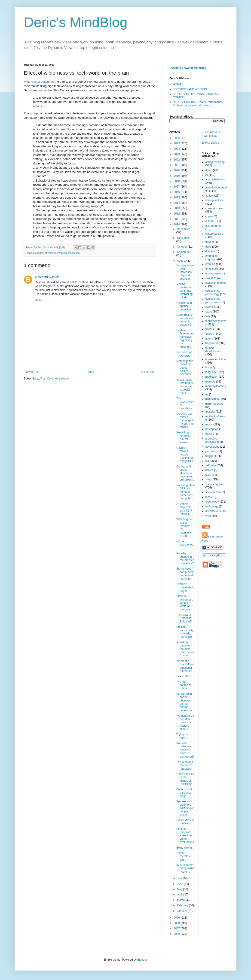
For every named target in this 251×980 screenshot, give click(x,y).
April (180, 895)
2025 (177, 143)
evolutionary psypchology (213, 300)
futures (210, 334)
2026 (177, 138)
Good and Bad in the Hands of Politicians (185, 779)
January (182, 911)
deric (208, 247)
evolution (211, 278)
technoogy (212, 507)
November (183, 238)
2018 (177, 181)
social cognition (215, 484)
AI (207, 175)
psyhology (212, 451)
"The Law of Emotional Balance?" (184, 618)
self (208, 461)
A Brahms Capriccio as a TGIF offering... (184, 509)
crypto (209, 216)
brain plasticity (214, 200)
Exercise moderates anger (185, 587)
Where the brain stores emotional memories (185, 666)
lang (208, 367)
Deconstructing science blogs (185, 793)
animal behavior (215, 179)
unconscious (213, 511)
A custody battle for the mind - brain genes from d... (185, 649)
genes (209, 339)
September (184, 252)
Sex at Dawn (184, 676)
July (180, 878)
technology (212, 502)
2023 (177, 154)
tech (208, 497)
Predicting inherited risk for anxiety (183, 437)
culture (210, 221)
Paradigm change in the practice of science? (185, 558)
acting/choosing (215, 162)
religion (210, 456)
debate (210, 242)
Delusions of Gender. (184, 354)
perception (212, 429)
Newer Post (32, 372)
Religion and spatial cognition (184, 306)
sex (208, 475)
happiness (212, 343)
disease (210, 251)
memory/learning (216, 386)
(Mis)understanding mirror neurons (185, 868)
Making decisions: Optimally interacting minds (184, 291)
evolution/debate (216, 283)
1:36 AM (54, 277)
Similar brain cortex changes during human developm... (185, 702)
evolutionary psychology (213, 292)
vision (209, 516)
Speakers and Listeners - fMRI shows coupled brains (185, 808)
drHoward (41, 277)
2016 (177, 192)
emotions (211, 269)
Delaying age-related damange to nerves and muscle (185, 420)
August (182, 261)
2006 (177, 934)
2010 (177, 225)
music (209, 425)
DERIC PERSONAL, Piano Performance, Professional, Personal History (198, 104)
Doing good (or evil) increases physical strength (185, 272)
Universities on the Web (185, 822)
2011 (177, 219)
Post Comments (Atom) (55, 379)
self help (211, 465)
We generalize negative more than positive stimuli (185, 722)
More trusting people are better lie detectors (185, 320)
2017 (177, 187)
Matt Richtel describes (39, 82)
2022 (177, 160)
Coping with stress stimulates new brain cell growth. (185, 473)
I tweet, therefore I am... (184, 856)
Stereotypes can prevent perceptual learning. (185, 574)
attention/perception (56, 253)
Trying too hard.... (182, 736)
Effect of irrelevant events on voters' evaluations (185, 836)
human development (213, 350)
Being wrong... (185, 848)
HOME (177, 85)
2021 (177, 165)
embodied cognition (212, 258)
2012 (177, 214)
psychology (212, 447)
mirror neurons (214, 404)
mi (207, 394)
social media (213, 492)
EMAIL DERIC (211, 143)
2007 (177, 928)
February (183, 905)
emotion (210, 264)
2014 (177, 203)
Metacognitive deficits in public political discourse (185, 368)
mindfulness (213, 399)
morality (210, 412)
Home (90, 372)
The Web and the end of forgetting (185, 765)
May (180, 889)
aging (209, 170)
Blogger (142, 960)
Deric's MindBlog (76, 22)
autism (210, 196)
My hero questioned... (185, 545)
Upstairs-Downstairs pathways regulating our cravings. (185, 339)
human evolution (216, 359)
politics (210, 434)
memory (210, 382)
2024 (177, 149)
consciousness (215, 208)
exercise (211, 307)
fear (208, 316)
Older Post (148, 372)
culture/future (214, 226)
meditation (74, 253)
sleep (209, 479)
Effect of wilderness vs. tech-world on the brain (185, 603)
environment (213, 273)
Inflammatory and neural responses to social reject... (185, 386)
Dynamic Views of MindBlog (188, 68)
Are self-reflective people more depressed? (185, 750)
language (211, 372)
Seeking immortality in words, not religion (185, 632)
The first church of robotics (184, 685)
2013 (177, 208)
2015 (177, 197)
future (209, 329)
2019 (177, 176)
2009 (177, 918)
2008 (177, 923)
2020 (177, 170)
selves (209, 470)
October (182, 247)
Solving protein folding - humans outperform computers (185, 492)
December (183, 229)
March (181, 900)
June (180, 884)
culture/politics (214, 234)
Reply (38, 300)
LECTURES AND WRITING (190, 89)
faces (209, 312)
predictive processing (212, 440)
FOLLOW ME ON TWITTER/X (213, 134)
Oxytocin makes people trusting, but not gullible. (185, 455)
